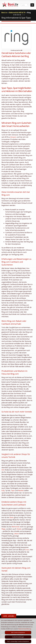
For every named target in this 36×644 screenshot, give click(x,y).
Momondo (16, 527)
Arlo (3, 470)
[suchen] (28, 5)
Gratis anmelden (9, 616)
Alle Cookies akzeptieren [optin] (18, 633)
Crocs (27, 550)
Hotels (19, 529)
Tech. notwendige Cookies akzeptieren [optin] (18, 641)
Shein (12, 517)
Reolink (21, 491)
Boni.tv (4, 13)
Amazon (13, 137)
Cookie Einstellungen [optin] (18, 637)
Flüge (3, 529)
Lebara (17, 534)
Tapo (13, 491)
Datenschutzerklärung (25, 629)
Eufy (3, 491)
